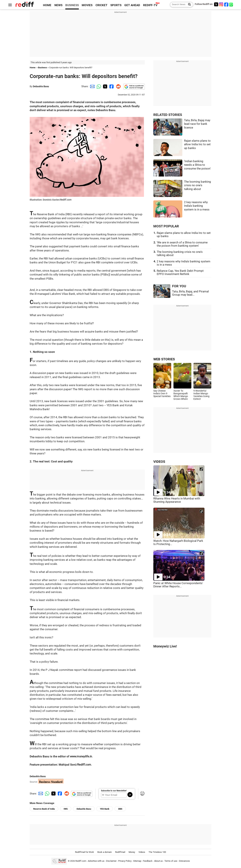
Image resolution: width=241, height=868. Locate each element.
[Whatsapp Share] (98, 86)
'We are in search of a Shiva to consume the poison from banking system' (182, 244)
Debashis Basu (41, 86)
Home (33, 68)
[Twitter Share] (105, 86)
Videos (142, 852)
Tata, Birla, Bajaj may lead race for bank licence (197, 124)
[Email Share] (92, 86)
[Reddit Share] (118, 86)
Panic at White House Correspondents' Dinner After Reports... (178, 585)
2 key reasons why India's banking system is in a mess (197, 206)
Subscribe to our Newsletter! (114, 791)
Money (132, 852)
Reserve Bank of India (44, 809)
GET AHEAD (132, 5)
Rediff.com (81, 861)
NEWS (58, 5)
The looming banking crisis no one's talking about (198, 185)
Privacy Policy (125, 861)
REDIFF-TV (150, 5)
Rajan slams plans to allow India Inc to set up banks (197, 144)
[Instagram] (221, 4)
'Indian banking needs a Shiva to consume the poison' (197, 165)
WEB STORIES (164, 359)
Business (43, 68)
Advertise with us (96, 861)
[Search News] (188, 5)
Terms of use (171, 861)
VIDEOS (159, 462)
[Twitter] (216, 4)
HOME (47, 5)
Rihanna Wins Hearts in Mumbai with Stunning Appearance (177, 500)
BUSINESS (72, 5)
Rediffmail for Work (85, 852)
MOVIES (87, 5)
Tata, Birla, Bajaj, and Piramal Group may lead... (190, 293)
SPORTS (116, 5)
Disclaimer (111, 861)
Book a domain (105, 852)
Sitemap (137, 861)
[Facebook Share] (111, 86)
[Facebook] (226, 4)
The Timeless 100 (157, 852)
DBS (120, 809)
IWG (66, 809)
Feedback (148, 861)
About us (158, 861)
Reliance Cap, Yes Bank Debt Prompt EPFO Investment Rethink (180, 272)
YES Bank (105, 809)
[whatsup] (231, 4)
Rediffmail (120, 852)
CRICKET (101, 5)
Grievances (184, 861)
